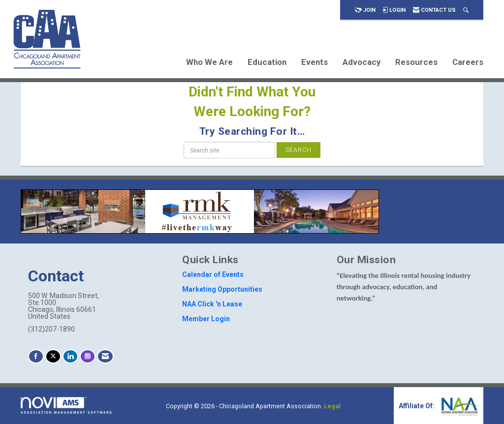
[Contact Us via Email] (105, 356)
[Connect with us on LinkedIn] (70, 356)
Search (299, 150)
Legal (332, 406)
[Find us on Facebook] (36, 356)
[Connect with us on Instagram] (88, 356)
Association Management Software (67, 406)
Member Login (206, 319)
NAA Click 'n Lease (212, 304)
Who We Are (209, 62)
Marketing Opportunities (222, 289)
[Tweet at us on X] (53, 356)
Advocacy (362, 62)
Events (315, 62)
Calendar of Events (213, 274)
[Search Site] (466, 10)
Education (267, 62)
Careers (468, 62)
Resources (416, 62)
